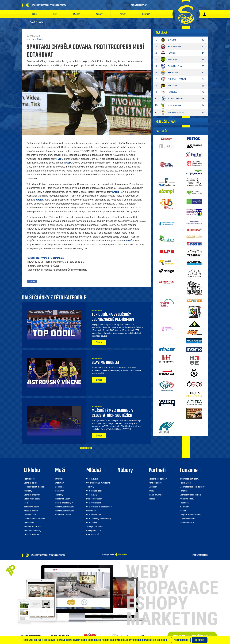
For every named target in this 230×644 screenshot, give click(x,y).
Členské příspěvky (32, 495)
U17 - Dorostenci (94, 515)
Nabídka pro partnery (158, 479)
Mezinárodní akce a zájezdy (192, 487)
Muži (55, 14)
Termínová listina (32, 507)
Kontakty (28, 491)
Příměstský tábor (94, 499)
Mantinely (153, 487)
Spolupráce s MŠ (94, 531)
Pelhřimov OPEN (187, 523)
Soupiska (59, 487)
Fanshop (184, 491)
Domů (32, 22)
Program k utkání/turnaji (191, 515)
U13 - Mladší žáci (94, 491)
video (40, 266)
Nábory (99, 14)
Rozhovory (60, 491)
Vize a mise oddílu (32, 499)
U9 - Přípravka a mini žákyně (99, 483)
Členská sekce (31, 483)
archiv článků (86, 448)
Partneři (122, 14)
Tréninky (59, 495)
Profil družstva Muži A (65, 507)
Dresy (151, 491)
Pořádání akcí (30, 515)
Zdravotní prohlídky (33, 531)
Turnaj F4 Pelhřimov (95, 527)
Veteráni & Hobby (63, 515)
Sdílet (32, 282)
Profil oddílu (29, 479)
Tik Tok (183, 511)
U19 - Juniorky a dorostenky (99, 519)
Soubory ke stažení (33, 527)
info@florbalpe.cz (200, 555)
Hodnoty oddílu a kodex (34, 487)
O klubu (33, 14)
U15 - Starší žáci (94, 503)
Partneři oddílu (155, 483)
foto (47, 266)
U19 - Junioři (92, 523)
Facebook (184, 503)
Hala (26, 503)
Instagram (184, 507)
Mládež (77, 14)
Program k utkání (63, 499)
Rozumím (200, 640)
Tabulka (161, 33)
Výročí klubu (29, 523)
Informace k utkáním (189, 479)
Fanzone (146, 14)
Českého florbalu (77, 270)
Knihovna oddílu (187, 499)
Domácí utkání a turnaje (35, 519)
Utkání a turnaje (156, 495)
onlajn (32, 266)
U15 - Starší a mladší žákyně (99, 507)
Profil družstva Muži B (65, 511)
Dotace (152, 499)
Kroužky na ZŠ (93, 535)
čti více (99, 343)
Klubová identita (31, 511)
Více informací (181, 640)
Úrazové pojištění (32, 535)
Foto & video (185, 483)
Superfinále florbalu (188, 519)
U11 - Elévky (92, 495)
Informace (60, 479)
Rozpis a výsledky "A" (64, 503)
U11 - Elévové (92, 479)
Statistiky (59, 483)
